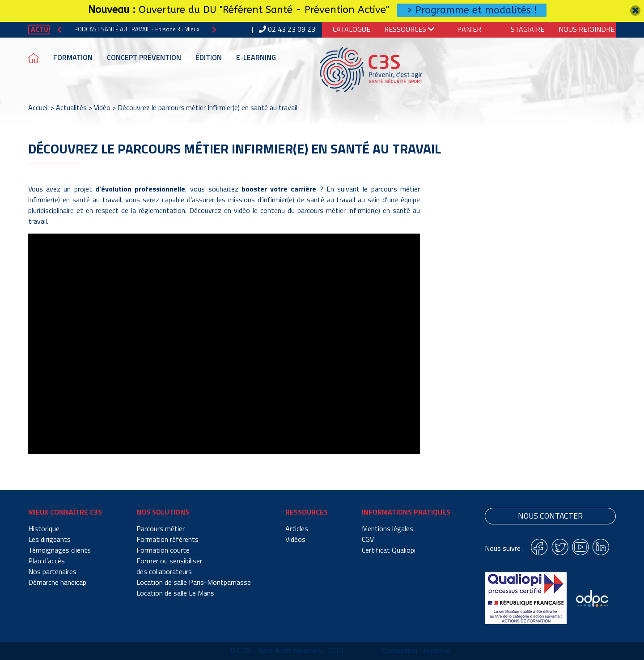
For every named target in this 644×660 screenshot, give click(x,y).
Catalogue (352, 29)
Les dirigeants (49, 539)
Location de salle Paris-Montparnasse (194, 582)
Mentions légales (388, 528)
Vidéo (102, 107)
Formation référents (167, 539)
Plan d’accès (47, 561)
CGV (368, 539)
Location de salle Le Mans (175, 593)
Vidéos (295, 539)
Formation (73, 57)
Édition (209, 57)
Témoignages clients (59, 550)
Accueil (38, 107)
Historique (44, 528)
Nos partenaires (52, 571)
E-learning (256, 57)
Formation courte (163, 550)
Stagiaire (527, 29)
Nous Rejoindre (587, 29)
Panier (469, 29)
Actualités (71, 107)
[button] (59, 29)
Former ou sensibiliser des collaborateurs (169, 566)
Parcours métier (161, 528)
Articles (297, 528)
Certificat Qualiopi (389, 550)
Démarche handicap (57, 582)
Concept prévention (144, 57)
